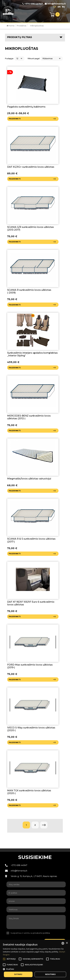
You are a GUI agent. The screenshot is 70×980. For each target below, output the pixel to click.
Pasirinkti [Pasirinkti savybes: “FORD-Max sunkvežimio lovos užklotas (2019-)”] (15, 680)
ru (63, 7)
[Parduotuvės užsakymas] (52, 59)
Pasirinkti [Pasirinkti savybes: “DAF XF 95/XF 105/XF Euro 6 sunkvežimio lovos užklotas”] (15, 617)
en (59, 7)
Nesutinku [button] (50, 974)
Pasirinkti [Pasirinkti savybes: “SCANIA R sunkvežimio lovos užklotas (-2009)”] (15, 305)
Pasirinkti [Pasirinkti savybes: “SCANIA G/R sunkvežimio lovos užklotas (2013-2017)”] (15, 242)
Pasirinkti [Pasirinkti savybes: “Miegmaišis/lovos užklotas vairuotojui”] (15, 491)
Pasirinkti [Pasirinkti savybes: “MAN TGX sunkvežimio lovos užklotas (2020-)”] (15, 805)
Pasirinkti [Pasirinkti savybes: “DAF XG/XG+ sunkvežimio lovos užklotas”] (15, 179)
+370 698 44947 (33, 4)
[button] (35, 969)
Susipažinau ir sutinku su (30, 933)
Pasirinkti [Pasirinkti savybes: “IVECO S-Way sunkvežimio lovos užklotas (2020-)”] (15, 742)
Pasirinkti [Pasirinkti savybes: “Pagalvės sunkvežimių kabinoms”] (15, 119)
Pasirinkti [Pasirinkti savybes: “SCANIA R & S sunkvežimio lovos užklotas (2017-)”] (15, 554)
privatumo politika (41, 933)
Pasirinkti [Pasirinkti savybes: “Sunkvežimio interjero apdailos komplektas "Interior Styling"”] (15, 368)
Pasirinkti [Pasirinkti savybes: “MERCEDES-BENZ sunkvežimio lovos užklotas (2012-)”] (15, 431)
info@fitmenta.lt (55, 4)
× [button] (67, 943)
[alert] (35, 960)
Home (11, 26)
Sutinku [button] (18, 974)
